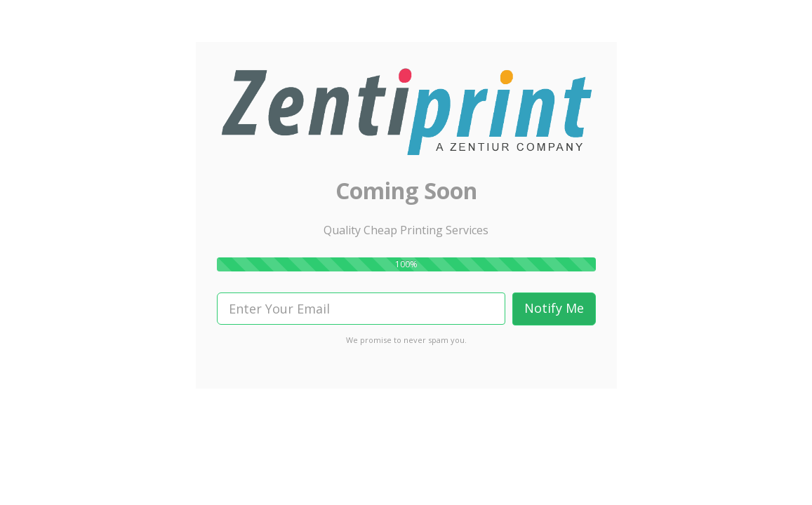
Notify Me (554, 308)
